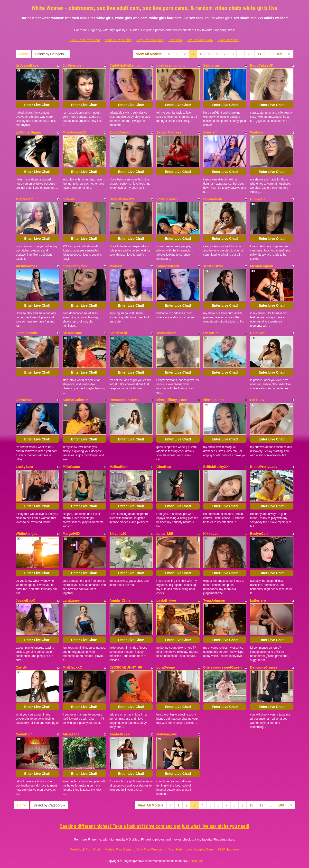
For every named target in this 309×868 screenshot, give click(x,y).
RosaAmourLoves (124, 400)
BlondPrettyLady (264, 467)
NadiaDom (24, 734)
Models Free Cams (118, 40)
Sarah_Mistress (169, 132)
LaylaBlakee (166, 600)
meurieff (210, 132)
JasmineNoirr (27, 333)
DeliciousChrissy (264, 667)
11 (260, 54)
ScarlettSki (118, 333)
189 (279, 54)
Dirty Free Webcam (150, 40)
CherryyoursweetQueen (223, 667)
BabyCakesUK (262, 65)
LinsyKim (211, 333)
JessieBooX (25, 600)
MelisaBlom (119, 467)
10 (250, 54)
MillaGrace (71, 467)
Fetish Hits (196, 861)
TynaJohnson (214, 600)
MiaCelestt (24, 199)
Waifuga (257, 132)
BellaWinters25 (122, 199)
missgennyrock (75, 266)
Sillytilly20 (118, 534)
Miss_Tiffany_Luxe (172, 400)
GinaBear (164, 467)
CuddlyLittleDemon (125, 65)
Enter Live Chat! (37, 105)
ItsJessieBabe (27, 65)
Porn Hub (175, 40)
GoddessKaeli (168, 266)
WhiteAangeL (27, 534)
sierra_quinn (214, 400)
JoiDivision (72, 65)
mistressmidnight (171, 65)
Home (23, 54)
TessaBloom (166, 333)
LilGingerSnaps (28, 132)
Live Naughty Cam (200, 40)
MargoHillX (71, 534)
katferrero (258, 600)
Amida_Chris (120, 600)
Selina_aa (211, 65)
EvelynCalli (259, 534)
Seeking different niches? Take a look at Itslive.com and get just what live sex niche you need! (154, 826)
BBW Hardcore (228, 40)
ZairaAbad (24, 400)
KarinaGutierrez (75, 400)
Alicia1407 (71, 734)
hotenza (69, 199)
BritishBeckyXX (216, 467)
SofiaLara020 (167, 199)
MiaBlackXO (72, 667)
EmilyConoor (120, 132)
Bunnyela (258, 199)
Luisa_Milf (165, 534)
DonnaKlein (213, 199)
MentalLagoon (262, 266)
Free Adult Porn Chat (85, 40)
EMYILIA (257, 400)
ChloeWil (257, 333)
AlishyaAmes (27, 266)
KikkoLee (211, 534)
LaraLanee (71, 600)
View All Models (149, 54)
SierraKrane (72, 333)
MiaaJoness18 (74, 132)
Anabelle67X (120, 734)
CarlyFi (22, 667)
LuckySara (24, 467)
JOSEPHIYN (213, 266)
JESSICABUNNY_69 (126, 667)
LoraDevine (166, 667)
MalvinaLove (167, 734)
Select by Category (51, 54)
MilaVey (116, 266)
